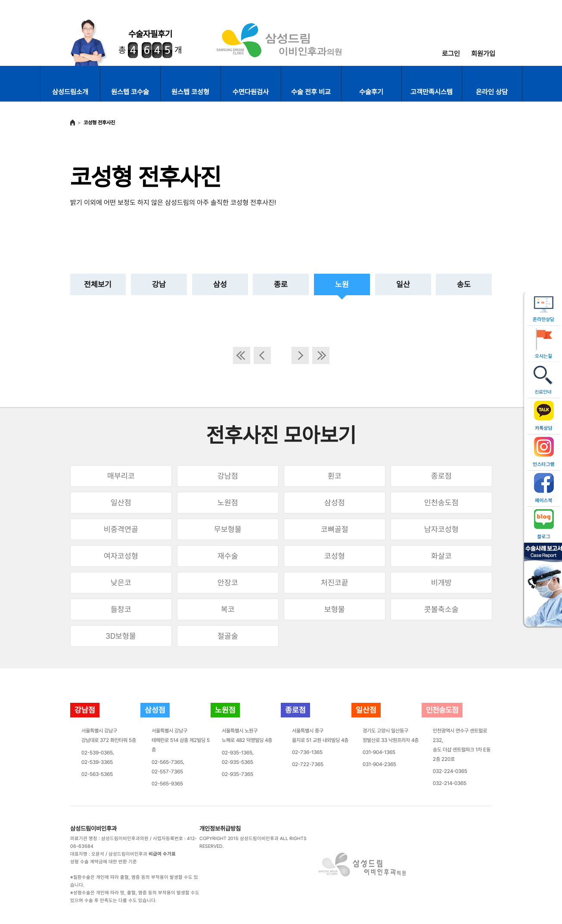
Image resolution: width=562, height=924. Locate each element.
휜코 (335, 476)
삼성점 (335, 502)
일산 (403, 284)
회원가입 (483, 54)
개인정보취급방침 (220, 828)
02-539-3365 (97, 762)
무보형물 (228, 529)
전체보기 (98, 284)
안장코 (228, 583)
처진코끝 (335, 583)
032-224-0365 (450, 771)
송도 (464, 284)
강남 (159, 284)
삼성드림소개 (70, 92)
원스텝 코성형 (190, 92)
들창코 (121, 609)
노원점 (228, 502)
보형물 (335, 609)
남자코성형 (441, 529)
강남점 (228, 476)
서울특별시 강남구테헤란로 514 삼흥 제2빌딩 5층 (181, 740)
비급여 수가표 (162, 854)
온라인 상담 (492, 92)
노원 (342, 284)
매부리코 (121, 476)
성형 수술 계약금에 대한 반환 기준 (104, 862)
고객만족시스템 (432, 92)
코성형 (335, 556)
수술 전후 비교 (311, 92)
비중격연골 (121, 529)
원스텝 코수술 (130, 92)
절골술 (228, 636)
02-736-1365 (307, 752)
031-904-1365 (379, 752)
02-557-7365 (167, 772)
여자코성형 (121, 556)
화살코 (441, 556)
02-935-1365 (237, 753)
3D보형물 (121, 636)
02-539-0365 (97, 753)
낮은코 (121, 583)
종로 (281, 284)
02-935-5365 (238, 762)
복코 (228, 609)
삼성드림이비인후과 (93, 828)
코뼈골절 (335, 529)
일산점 (121, 502)
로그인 (451, 54)
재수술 (228, 556)
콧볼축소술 (441, 609)
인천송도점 (441, 502)
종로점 (441, 476)
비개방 (441, 583)
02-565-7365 (167, 762)
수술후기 (371, 92)
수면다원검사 (251, 92)
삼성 (220, 284)
